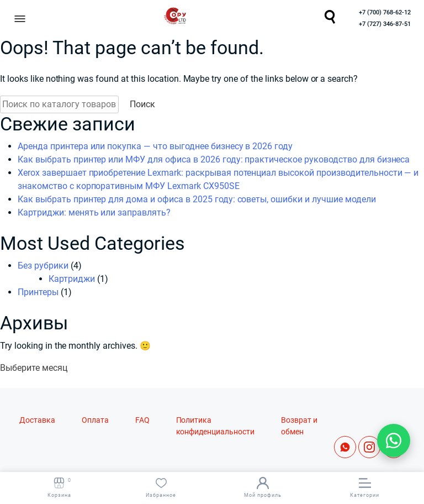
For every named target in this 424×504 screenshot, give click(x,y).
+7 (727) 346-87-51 (385, 24)
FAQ (142, 420)
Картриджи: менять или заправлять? (94, 212)
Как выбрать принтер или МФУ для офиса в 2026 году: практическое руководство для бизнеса (214, 159)
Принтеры (38, 292)
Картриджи (72, 279)
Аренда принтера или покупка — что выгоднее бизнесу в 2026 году (155, 146)
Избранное (161, 487)
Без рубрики (43, 266)
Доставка (37, 420)
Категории (365, 487)
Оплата (95, 420)
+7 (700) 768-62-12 (385, 12)
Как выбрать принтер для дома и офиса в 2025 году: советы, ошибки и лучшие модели (197, 199)
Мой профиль (263, 487)
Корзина (59, 487)
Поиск (142, 104)
